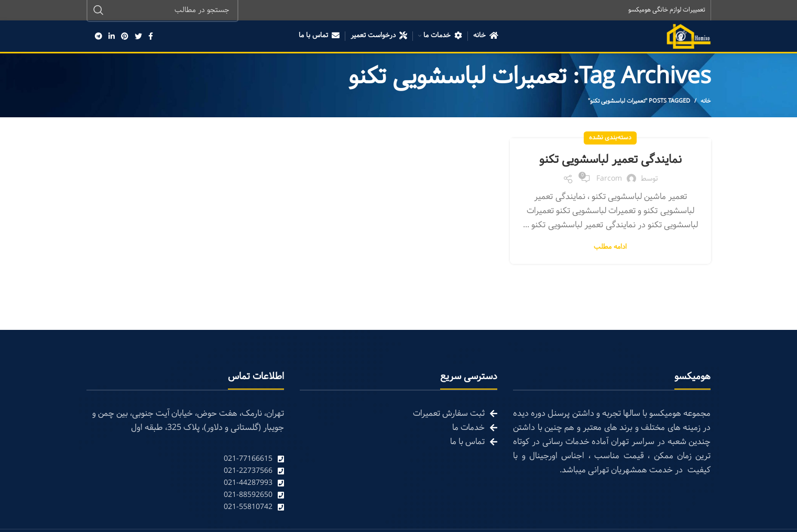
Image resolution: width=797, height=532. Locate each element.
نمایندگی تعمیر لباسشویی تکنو (610, 160)
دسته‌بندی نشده (610, 138)
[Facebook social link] (151, 37)
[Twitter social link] (138, 37)
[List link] (185, 459)
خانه (706, 102)
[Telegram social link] (99, 37)
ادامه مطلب (610, 248)
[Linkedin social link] (112, 37)
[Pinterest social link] (125, 37)
